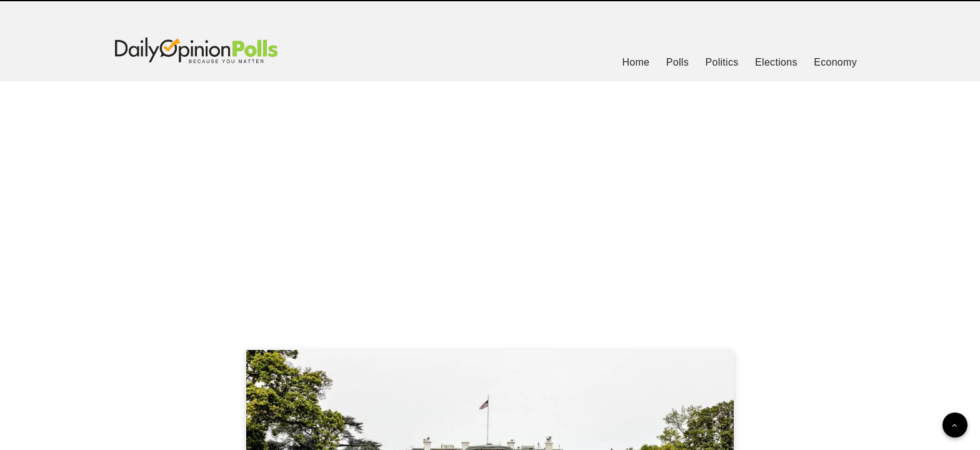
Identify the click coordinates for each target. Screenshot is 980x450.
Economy (835, 62)
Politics (722, 62)
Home (636, 62)
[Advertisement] (490, 200)
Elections (776, 62)
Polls (677, 62)
